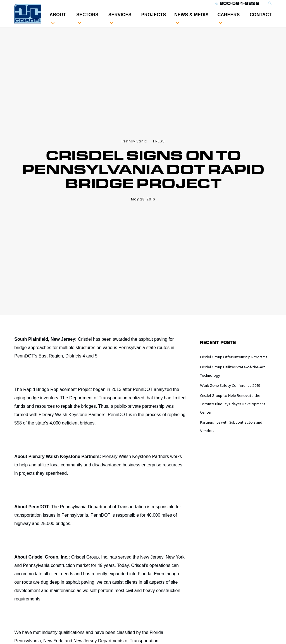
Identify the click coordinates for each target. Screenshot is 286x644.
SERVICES (120, 15)
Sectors (87, 15)
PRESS (159, 141)
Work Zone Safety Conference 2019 (230, 386)
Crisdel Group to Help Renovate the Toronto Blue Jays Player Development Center (233, 404)
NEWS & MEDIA (191, 15)
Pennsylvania (134, 141)
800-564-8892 (237, 3)
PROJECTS (154, 15)
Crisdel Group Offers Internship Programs (233, 357)
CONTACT (261, 15)
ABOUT (58, 15)
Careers (228, 15)
